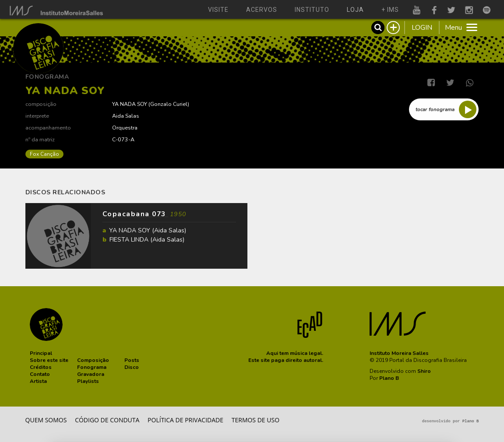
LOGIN (422, 28)
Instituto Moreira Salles (399, 353)
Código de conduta (107, 420)
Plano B (389, 378)
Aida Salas (126, 116)
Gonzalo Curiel (169, 104)
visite (218, 10)
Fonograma (47, 77)
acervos (262, 10)
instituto (312, 10)
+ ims (390, 10)
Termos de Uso (256, 420)
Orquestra (125, 128)
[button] (41, 353)
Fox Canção (44, 154)
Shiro (424, 371)
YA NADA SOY (130, 104)
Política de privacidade (185, 420)
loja (355, 10)
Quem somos (46, 420)
